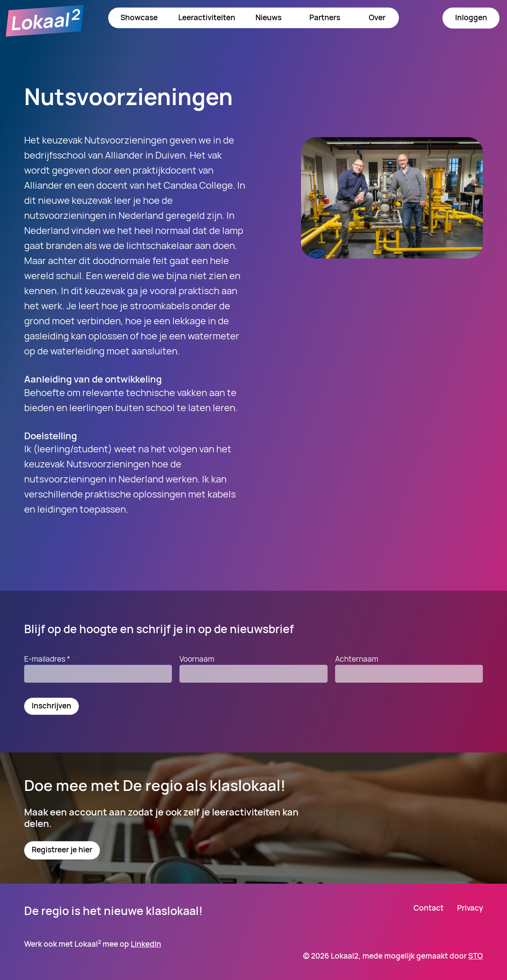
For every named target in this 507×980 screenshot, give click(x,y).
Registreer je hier (62, 850)
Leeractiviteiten (207, 17)
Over (377, 17)
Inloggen (471, 17)
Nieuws (269, 17)
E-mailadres (51, 659)
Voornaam (197, 659)
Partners (325, 17)
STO (476, 956)
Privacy (470, 908)
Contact (429, 908)
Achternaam (357, 659)
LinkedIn (146, 944)
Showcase (139, 17)
